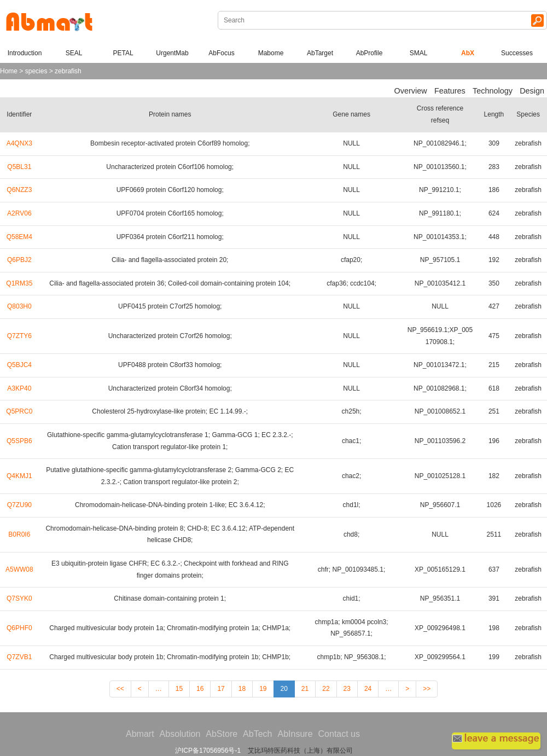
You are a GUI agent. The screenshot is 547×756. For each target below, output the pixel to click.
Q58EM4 (19, 237)
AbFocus (221, 53)
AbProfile (369, 53)
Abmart (140, 734)
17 (221, 689)
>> (427, 689)
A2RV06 (19, 213)
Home (9, 71)
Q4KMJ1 (19, 476)
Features (450, 91)
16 (200, 689)
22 (326, 689)
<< (120, 689)
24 (368, 689)
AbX (468, 53)
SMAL (419, 53)
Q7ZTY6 (19, 336)
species (36, 71)
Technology (493, 91)
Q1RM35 (19, 283)
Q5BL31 (19, 167)
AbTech (257, 734)
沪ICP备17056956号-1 (208, 751)
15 (179, 689)
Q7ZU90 (19, 505)
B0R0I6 (19, 534)
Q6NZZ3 (19, 190)
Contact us (339, 734)
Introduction (25, 53)
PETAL (123, 53)
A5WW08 (19, 569)
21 (305, 689)
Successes (517, 53)
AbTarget (320, 53)
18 (242, 689)
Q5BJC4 (19, 365)
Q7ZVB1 (19, 657)
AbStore (222, 734)
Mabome (271, 53)
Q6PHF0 (19, 628)
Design (532, 91)
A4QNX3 (19, 143)
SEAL (74, 53)
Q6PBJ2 (19, 260)
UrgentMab (172, 53)
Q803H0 (19, 306)
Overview (411, 91)
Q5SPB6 (19, 441)
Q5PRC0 (19, 411)
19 (263, 689)
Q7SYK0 (19, 598)
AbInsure (295, 734)
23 (347, 689)
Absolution (180, 734)
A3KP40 (19, 388)
